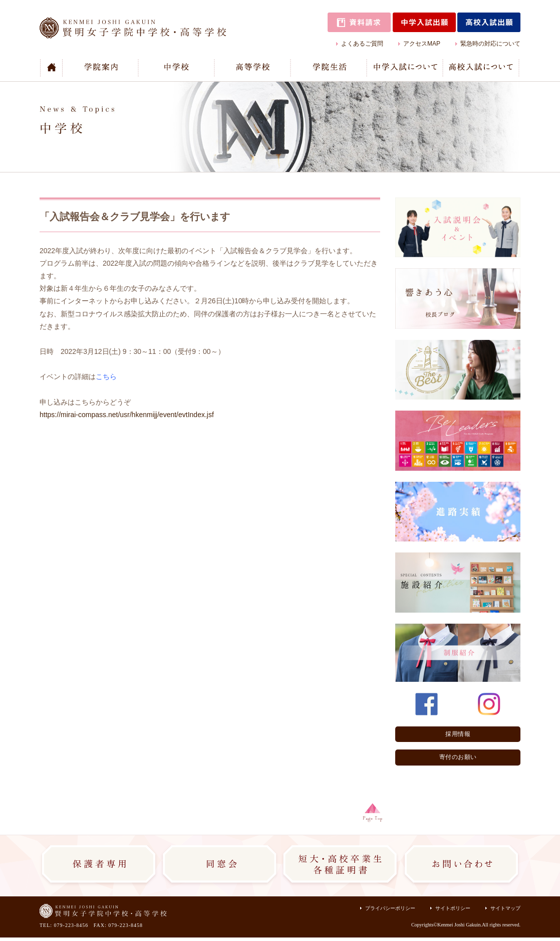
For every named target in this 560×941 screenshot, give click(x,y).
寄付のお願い (458, 757)
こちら (106, 377)
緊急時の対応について (490, 44)
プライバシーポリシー (390, 908)
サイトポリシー (453, 908)
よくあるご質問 (362, 44)
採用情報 (458, 734)
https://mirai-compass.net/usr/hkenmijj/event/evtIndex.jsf (127, 415)
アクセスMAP (422, 44)
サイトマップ (505, 908)
